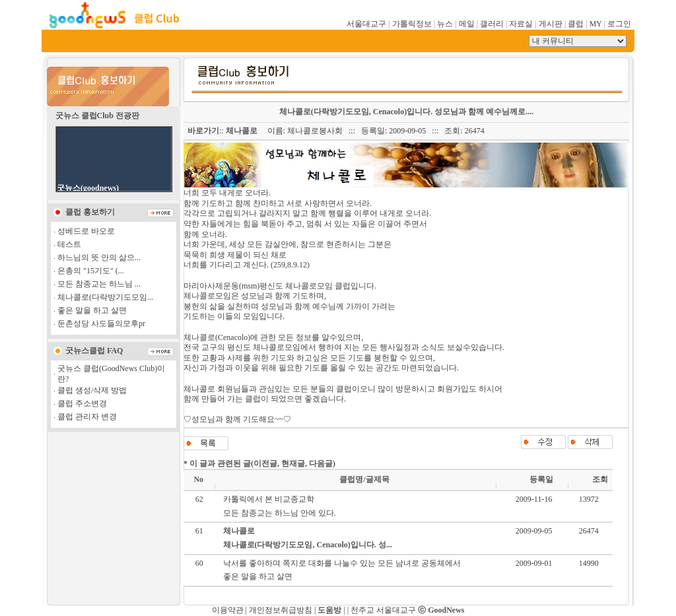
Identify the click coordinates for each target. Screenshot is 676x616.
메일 (467, 24)
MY (596, 24)
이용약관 (228, 610)
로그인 (619, 24)
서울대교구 (366, 24)
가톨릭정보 (412, 24)
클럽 (576, 24)
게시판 (551, 24)
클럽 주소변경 (82, 403)
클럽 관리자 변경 (87, 417)
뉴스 (445, 24)
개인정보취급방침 (281, 610)
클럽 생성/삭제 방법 (92, 390)
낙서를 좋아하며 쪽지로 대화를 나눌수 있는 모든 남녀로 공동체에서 (342, 563)
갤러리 (492, 24)
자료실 (521, 24)
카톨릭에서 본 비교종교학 (269, 499)
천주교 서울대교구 (383, 610)
